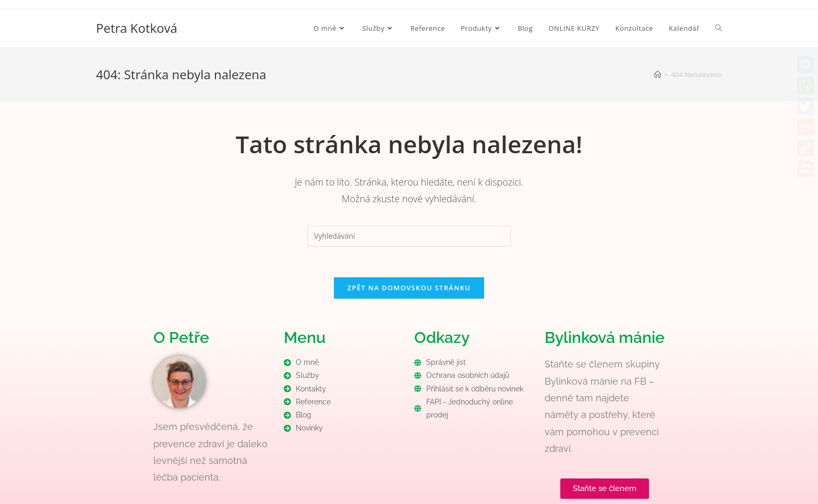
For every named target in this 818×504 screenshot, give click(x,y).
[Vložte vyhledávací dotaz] (409, 236)
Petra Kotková (137, 28)
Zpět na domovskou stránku (409, 288)
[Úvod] (658, 75)
